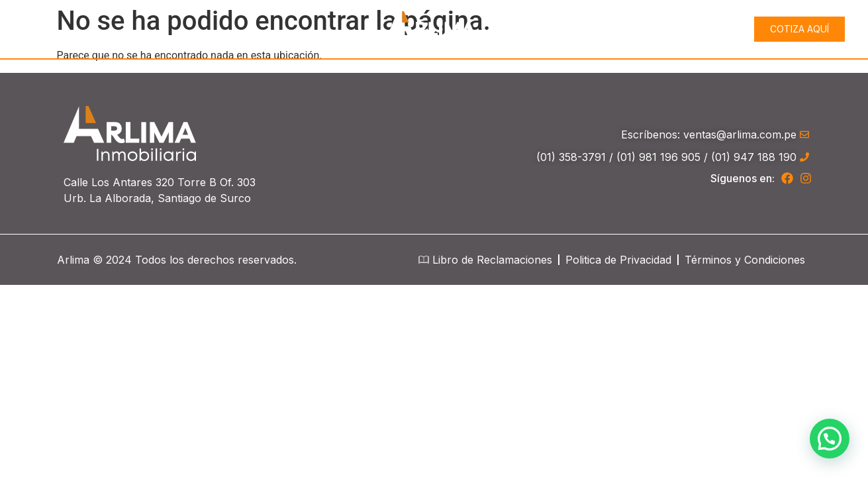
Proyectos (691, 29)
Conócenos (599, 29)
